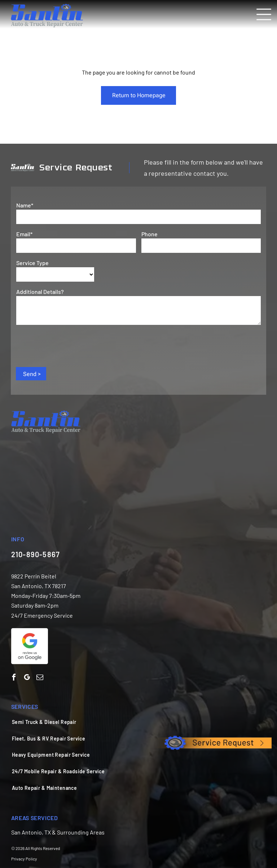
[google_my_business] (27, 678)
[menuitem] (134, 722)
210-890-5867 (36, 554)
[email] (40, 678)
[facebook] (14, 678)
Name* (25, 205)
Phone (150, 234)
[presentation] (71, 345)
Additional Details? (40, 292)
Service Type (32, 263)
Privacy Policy (24, 859)
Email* (24, 234)
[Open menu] (264, 14)
